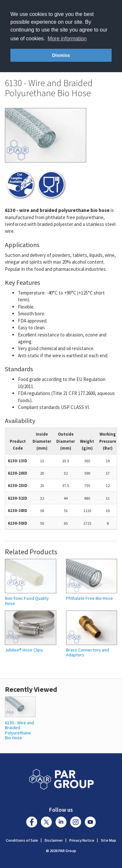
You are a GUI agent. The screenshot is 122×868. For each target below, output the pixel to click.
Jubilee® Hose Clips (24, 650)
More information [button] (67, 39)
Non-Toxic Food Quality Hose (27, 601)
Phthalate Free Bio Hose (89, 598)
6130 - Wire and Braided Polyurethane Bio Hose (20, 730)
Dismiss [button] (61, 55)
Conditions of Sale (22, 840)
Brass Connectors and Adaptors (88, 653)
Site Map (108, 840)
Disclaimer (54, 840)
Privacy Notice (82, 840)
